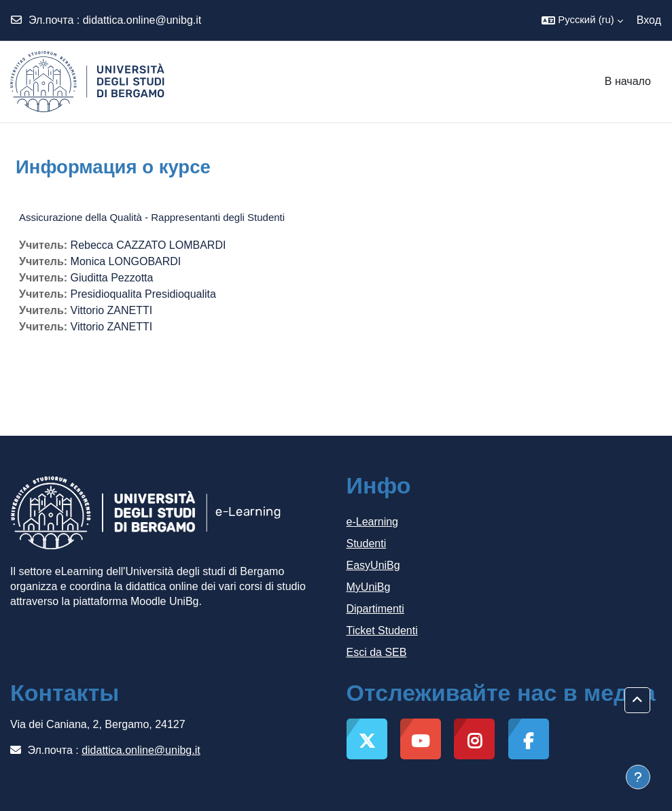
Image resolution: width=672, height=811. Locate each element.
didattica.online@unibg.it (142, 20)
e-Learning (373, 522)
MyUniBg (369, 587)
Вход (649, 20)
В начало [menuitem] (628, 81)
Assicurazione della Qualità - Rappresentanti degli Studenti (152, 217)
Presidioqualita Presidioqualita (143, 294)
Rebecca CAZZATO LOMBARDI (148, 245)
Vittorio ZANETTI (112, 310)
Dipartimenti (375, 609)
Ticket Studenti (382, 631)
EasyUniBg (373, 565)
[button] (582, 20)
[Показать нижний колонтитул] (638, 777)
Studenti (367, 543)
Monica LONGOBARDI (126, 261)
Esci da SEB (377, 652)
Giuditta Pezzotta (112, 278)
